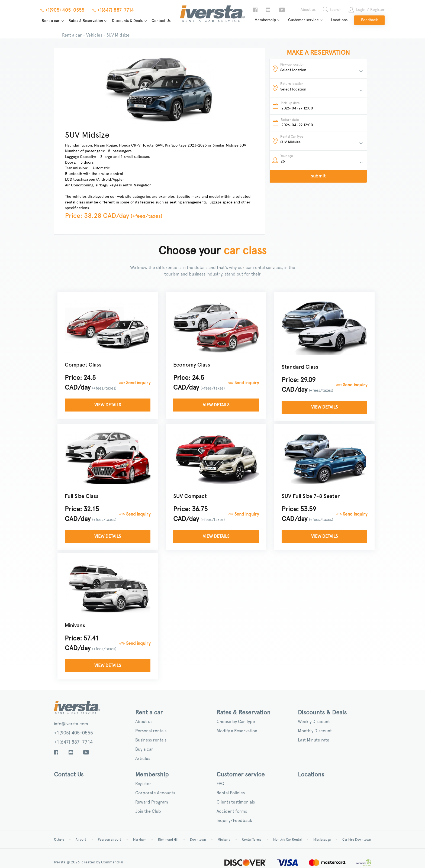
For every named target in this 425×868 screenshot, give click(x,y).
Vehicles (94, 35)
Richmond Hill (168, 840)
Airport (81, 840)
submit (318, 176)
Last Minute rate (314, 740)
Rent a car (51, 21)
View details (108, 405)
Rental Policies (231, 793)
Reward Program (152, 802)
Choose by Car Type (236, 722)
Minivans (75, 626)
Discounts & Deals (127, 21)
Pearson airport (110, 840)
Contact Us (161, 21)
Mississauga (322, 840)
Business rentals (151, 740)
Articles (143, 759)
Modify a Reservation (237, 731)
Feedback (369, 20)
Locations (339, 20)
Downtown (198, 840)
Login (361, 10)
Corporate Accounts (155, 793)
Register (377, 10)
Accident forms (232, 811)
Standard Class (300, 367)
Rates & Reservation (86, 21)
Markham (140, 840)
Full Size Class (82, 496)
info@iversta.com (71, 724)
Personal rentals (151, 731)
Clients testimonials (236, 802)
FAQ (220, 784)
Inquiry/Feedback (234, 821)
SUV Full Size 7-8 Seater (311, 496)
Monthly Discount (315, 731)
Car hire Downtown (357, 840)
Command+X (112, 862)
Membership (265, 20)
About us (308, 10)
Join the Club (148, 811)
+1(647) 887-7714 (73, 742)
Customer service (303, 20)
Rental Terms (252, 840)
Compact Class (84, 365)
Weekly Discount (314, 722)
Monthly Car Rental (287, 840)
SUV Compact (191, 496)
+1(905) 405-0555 (73, 733)
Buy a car (144, 749)
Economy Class (192, 365)
